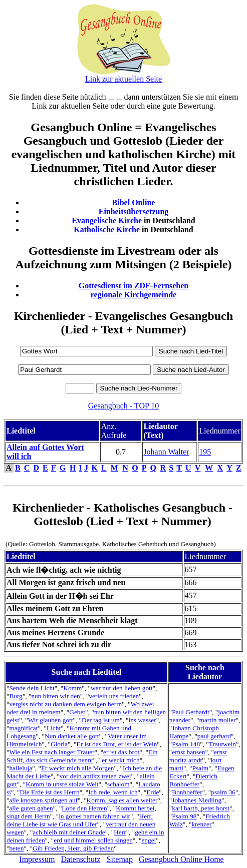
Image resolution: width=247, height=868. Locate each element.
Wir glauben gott (51, 720)
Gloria (59, 744)
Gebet (77, 712)
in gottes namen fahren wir (94, 816)
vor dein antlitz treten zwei (95, 776)
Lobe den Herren (84, 808)
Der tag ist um (101, 720)
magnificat (23, 728)
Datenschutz (80, 859)
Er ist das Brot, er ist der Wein (116, 744)
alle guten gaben (31, 808)
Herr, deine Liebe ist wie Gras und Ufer (80, 820)
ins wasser (143, 720)
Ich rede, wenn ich (113, 792)
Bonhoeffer (187, 792)
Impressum (37, 859)
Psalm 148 (186, 744)
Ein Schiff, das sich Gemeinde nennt (82, 756)
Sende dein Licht (32, 688)
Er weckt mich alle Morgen (78, 768)
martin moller (218, 720)
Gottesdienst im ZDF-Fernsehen (134, 286)
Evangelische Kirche (107, 221)
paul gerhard (214, 736)
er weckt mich (121, 760)
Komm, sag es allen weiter (122, 800)
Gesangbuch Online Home (181, 859)
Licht (54, 728)
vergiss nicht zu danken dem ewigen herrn (65, 704)
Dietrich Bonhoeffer (193, 780)
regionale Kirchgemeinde (134, 295)
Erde (153, 792)
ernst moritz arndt (198, 756)
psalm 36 (223, 792)
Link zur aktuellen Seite (124, 79)
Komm (72, 688)
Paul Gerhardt (190, 712)
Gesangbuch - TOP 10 (124, 406)
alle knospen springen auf (43, 800)
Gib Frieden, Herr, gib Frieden (73, 848)
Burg (16, 696)
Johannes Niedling (197, 800)
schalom (118, 784)
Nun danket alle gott (72, 736)
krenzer (201, 824)
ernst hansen (188, 752)
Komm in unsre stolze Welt (62, 784)
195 (205, 452)
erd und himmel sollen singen (93, 840)
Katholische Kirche (107, 230)
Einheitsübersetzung (134, 211)
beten (16, 848)
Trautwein (222, 744)
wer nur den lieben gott (122, 688)
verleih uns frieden (114, 696)
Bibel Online (134, 202)
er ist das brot (121, 752)
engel (149, 840)
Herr (120, 832)
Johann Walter (166, 452)
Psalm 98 (184, 816)
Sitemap (120, 859)
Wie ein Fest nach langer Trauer (52, 752)
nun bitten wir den (55, 696)
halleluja (21, 768)
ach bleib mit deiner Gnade (69, 832)
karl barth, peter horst (201, 808)
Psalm (200, 768)
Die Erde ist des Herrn (49, 792)
